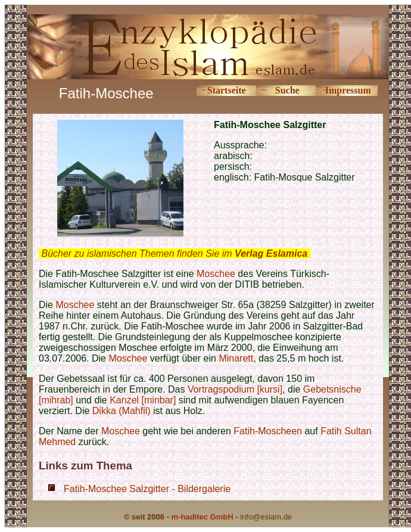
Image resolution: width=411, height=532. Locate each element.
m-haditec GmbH (203, 517)
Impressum (348, 90)
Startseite (227, 90)
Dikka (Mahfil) (122, 411)
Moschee (216, 274)
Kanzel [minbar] (143, 400)
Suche (287, 90)
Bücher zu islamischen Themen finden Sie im (174, 253)
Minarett (236, 358)
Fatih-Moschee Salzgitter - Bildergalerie (147, 489)
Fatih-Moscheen (268, 431)
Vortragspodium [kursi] (235, 389)
